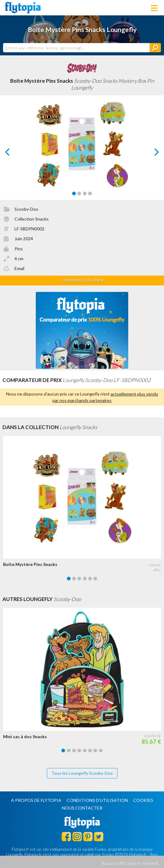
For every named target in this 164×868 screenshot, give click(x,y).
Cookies (143, 800)
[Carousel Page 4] (90, 193)
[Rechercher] (155, 48)
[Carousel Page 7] (95, 751)
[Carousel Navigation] (82, 152)
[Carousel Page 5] (90, 579)
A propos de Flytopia (36, 800)
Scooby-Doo (26, 209)
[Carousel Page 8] (101, 751)
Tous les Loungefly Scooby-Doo (82, 773)
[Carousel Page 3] (85, 193)
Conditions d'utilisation (97, 800)
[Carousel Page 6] (95, 579)
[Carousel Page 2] (79, 193)
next (150, 154)
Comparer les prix (82, 280)
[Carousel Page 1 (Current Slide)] (74, 193)
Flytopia (23, 8)
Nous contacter (82, 808)
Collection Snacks (32, 219)
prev (14, 154)
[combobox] (76, 48)
